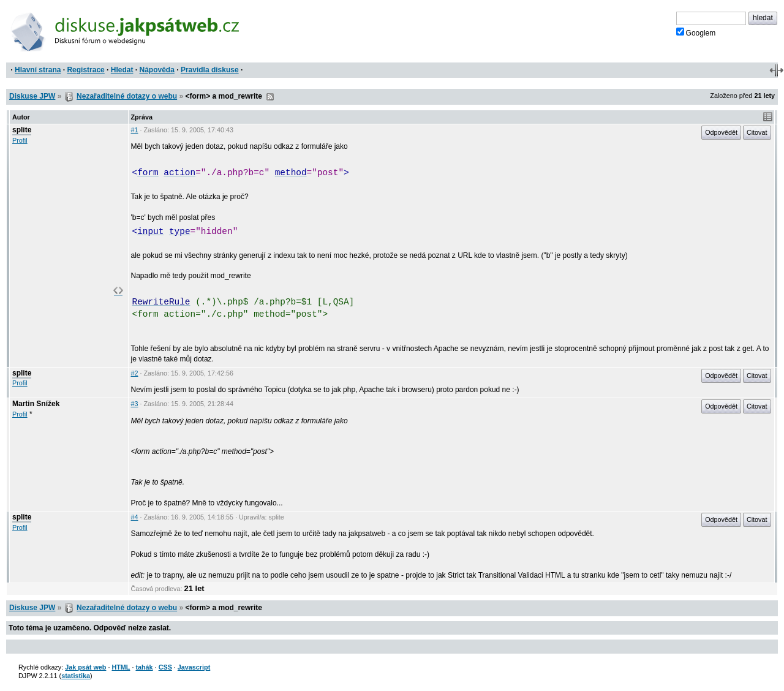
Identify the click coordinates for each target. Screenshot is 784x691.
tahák (144, 667)
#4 (135, 517)
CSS (165, 667)
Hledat (122, 70)
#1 (135, 130)
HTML (121, 667)
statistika (76, 676)
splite (22, 130)
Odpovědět (721, 132)
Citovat (757, 132)
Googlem (696, 32)
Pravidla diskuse (210, 70)
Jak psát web (85, 667)
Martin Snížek (36, 404)
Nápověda (157, 70)
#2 (135, 373)
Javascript (194, 667)
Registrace (85, 70)
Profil (20, 140)
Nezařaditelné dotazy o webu (127, 96)
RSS (270, 97)
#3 (135, 404)
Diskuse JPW (32, 96)
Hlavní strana (38, 70)
